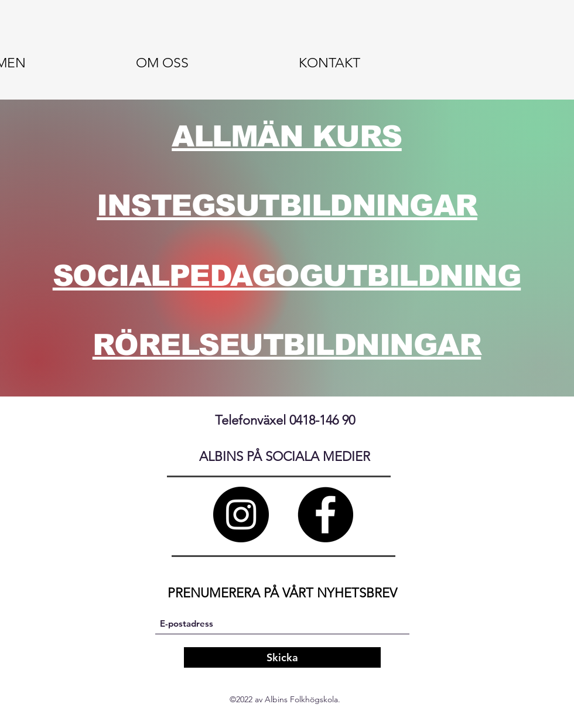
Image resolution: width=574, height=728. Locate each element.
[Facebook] (325, 515)
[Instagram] (241, 515)
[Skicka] (282, 657)
